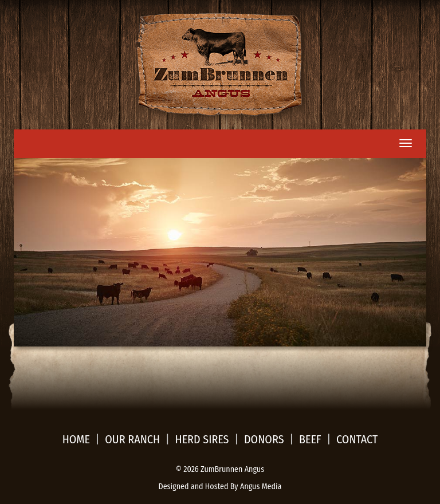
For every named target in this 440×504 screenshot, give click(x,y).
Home (76, 439)
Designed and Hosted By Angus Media (220, 487)
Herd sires (202, 439)
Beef (310, 439)
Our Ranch (132, 439)
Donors (264, 439)
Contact (357, 439)
